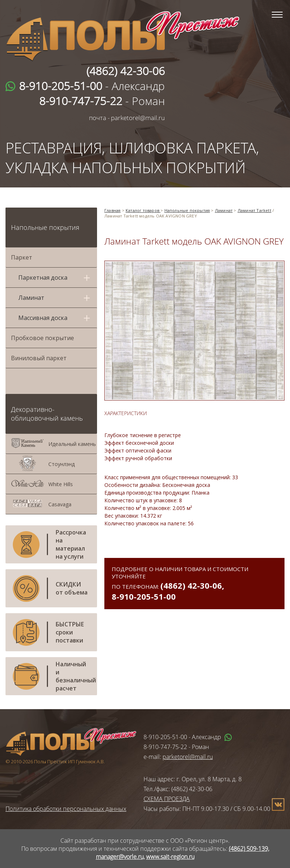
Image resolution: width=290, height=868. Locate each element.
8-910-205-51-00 (144, 596)
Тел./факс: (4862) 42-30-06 (178, 789)
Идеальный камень (72, 444)
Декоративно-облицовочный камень (47, 414)
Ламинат (224, 210)
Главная (112, 210)
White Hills (61, 484)
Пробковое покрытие (42, 338)
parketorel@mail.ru (188, 757)
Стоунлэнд (62, 464)
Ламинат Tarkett (254, 210)
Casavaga (60, 504)
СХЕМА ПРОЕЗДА (167, 799)
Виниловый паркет (39, 358)
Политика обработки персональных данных (66, 809)
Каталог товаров (143, 210)
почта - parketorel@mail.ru (127, 118)
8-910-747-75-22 (165, 747)
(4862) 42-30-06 (191, 585)
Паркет (22, 257)
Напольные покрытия (45, 227)
